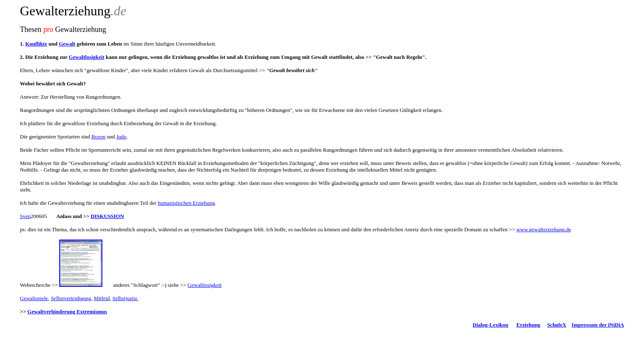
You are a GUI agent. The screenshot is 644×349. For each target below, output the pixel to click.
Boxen (99, 137)
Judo (122, 137)
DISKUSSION (107, 216)
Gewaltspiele (34, 298)
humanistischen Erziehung (186, 203)
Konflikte (36, 44)
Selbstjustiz (125, 298)
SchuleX (557, 325)
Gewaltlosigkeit (87, 57)
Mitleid (102, 298)
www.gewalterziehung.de (544, 229)
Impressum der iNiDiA (598, 325)
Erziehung (528, 325)
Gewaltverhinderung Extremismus (67, 311)
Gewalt (67, 44)
